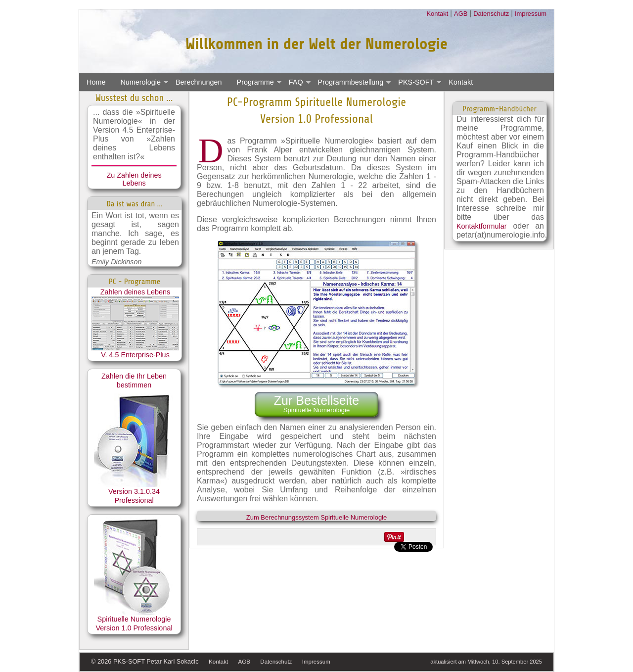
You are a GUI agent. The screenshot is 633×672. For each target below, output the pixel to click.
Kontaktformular (482, 226)
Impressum (531, 14)
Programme (255, 82)
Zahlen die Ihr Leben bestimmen (134, 430)
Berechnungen (199, 82)
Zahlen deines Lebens (135, 319)
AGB (461, 14)
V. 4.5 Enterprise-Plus (135, 355)
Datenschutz (491, 14)
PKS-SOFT (416, 82)
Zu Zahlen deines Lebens (134, 179)
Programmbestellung (351, 82)
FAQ (296, 82)
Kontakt (437, 14)
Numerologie (140, 82)
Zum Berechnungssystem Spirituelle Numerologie (316, 517)
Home (96, 82)
